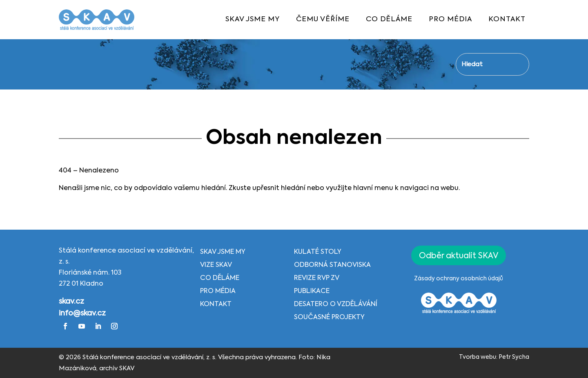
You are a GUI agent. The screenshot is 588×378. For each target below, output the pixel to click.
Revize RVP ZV (317, 278)
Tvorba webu (478, 357)
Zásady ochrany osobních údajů (459, 279)
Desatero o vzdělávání (336, 304)
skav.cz (71, 302)
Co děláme (220, 278)
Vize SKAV (216, 265)
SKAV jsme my (223, 252)
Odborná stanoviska (332, 265)
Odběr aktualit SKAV (459, 256)
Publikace (312, 291)
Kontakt (216, 304)
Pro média (218, 291)
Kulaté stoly (318, 252)
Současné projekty (329, 318)
